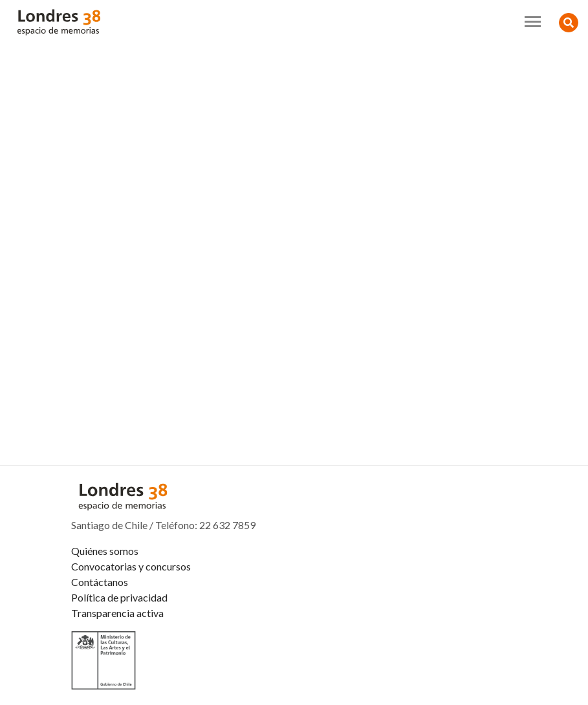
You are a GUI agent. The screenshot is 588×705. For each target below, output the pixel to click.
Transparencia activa (117, 613)
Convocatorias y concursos (131, 566)
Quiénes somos (105, 551)
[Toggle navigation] (533, 22)
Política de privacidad (119, 597)
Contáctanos (100, 582)
